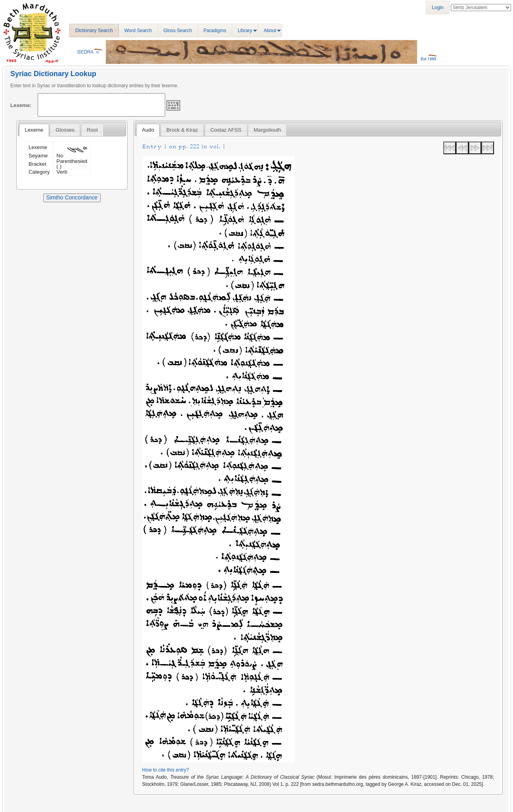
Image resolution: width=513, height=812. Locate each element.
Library (245, 31)
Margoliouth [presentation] (267, 130)
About (270, 31)
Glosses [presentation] (65, 130)
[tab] (34, 130)
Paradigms (215, 31)
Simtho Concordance (72, 197)
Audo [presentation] (148, 130)
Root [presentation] (92, 130)
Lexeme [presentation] (34, 130)
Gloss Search (178, 31)
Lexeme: (21, 105)
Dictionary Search (94, 31)
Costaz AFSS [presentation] (226, 130)
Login (438, 8)
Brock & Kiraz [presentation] (182, 130)
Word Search (138, 31)
